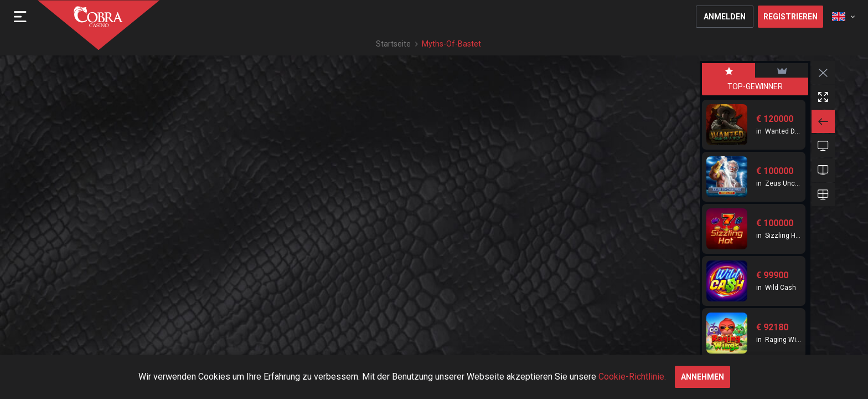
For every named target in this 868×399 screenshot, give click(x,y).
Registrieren (790, 17)
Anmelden (725, 17)
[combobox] (843, 17)
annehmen (702, 377)
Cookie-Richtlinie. (632, 377)
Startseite (393, 44)
